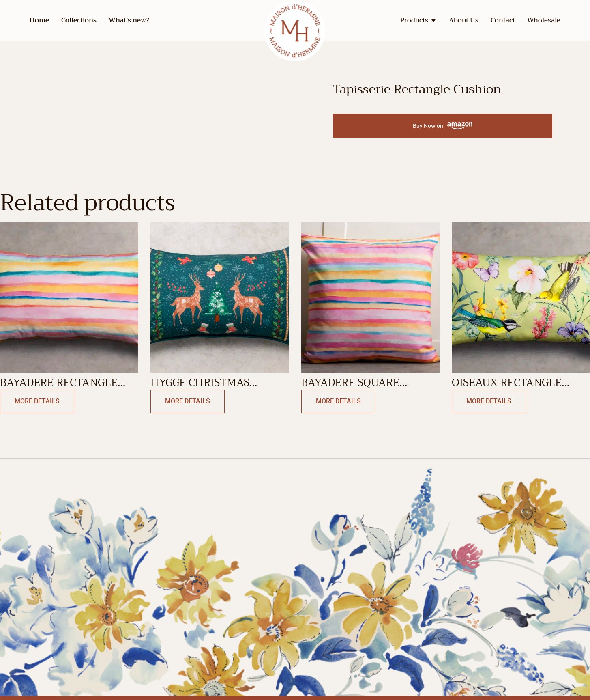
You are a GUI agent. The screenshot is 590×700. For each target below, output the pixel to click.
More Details (37, 401)
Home (39, 20)
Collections (79, 20)
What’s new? (129, 20)
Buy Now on (443, 126)
